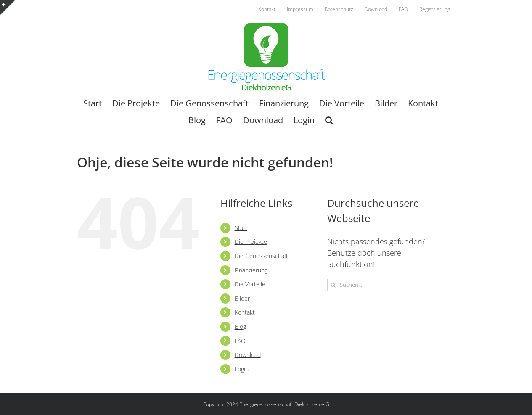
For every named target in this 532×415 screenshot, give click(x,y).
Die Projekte (251, 242)
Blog (240, 326)
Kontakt (245, 312)
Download (248, 355)
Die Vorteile (250, 284)
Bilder (242, 298)
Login (242, 369)
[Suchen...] (386, 285)
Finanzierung (251, 270)
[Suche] (333, 285)
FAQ (240, 341)
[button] (329, 120)
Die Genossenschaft (261, 256)
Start (241, 228)
